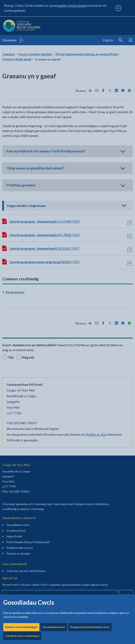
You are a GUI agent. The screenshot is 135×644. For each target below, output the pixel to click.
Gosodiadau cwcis (54, 130)
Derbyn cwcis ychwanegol (21, 130)
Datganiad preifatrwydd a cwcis (90, 130)
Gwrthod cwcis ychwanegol (22, 139)
